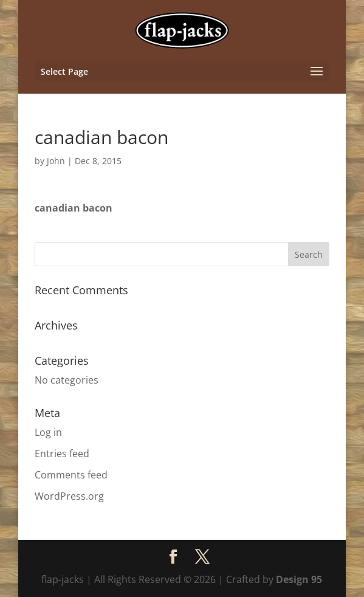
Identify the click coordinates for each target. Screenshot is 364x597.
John (56, 161)
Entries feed (62, 454)
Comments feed (71, 475)
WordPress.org (69, 496)
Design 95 (299, 579)
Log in (48, 432)
